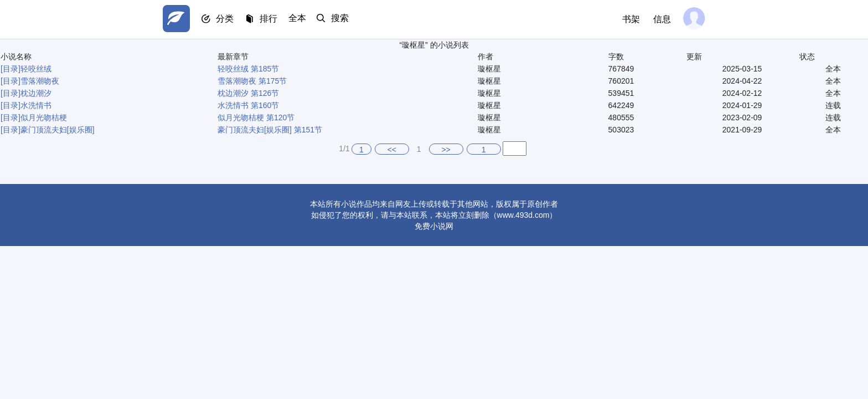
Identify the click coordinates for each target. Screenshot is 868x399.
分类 (228, 20)
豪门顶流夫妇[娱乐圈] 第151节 (270, 130)
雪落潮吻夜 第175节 (252, 81)
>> (446, 150)
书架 (629, 19)
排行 (273, 20)
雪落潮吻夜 (40, 81)
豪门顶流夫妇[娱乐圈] (58, 130)
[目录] (11, 69)
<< (392, 150)
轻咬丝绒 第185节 (248, 69)
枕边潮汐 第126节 (248, 93)
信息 (660, 19)
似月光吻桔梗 (44, 117)
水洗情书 (36, 105)
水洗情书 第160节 (248, 105)
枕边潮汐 (36, 93)
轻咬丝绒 (36, 69)
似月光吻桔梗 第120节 (256, 117)
